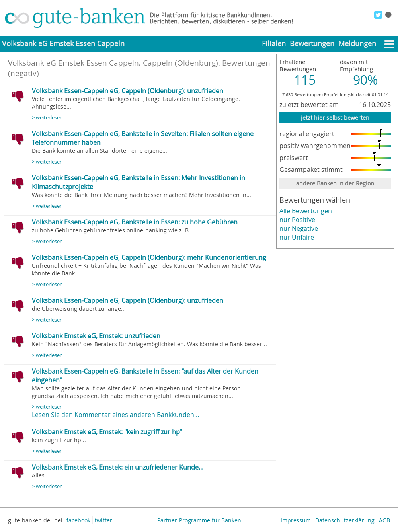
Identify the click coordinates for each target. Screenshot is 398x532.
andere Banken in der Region (335, 183)
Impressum (296, 520)
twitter (103, 520)
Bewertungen (312, 44)
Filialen (274, 44)
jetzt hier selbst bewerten (335, 118)
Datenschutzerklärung (345, 520)
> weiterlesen (47, 118)
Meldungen (357, 44)
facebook (78, 520)
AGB (384, 520)
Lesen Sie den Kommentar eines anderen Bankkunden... (115, 415)
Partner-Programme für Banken (199, 520)
